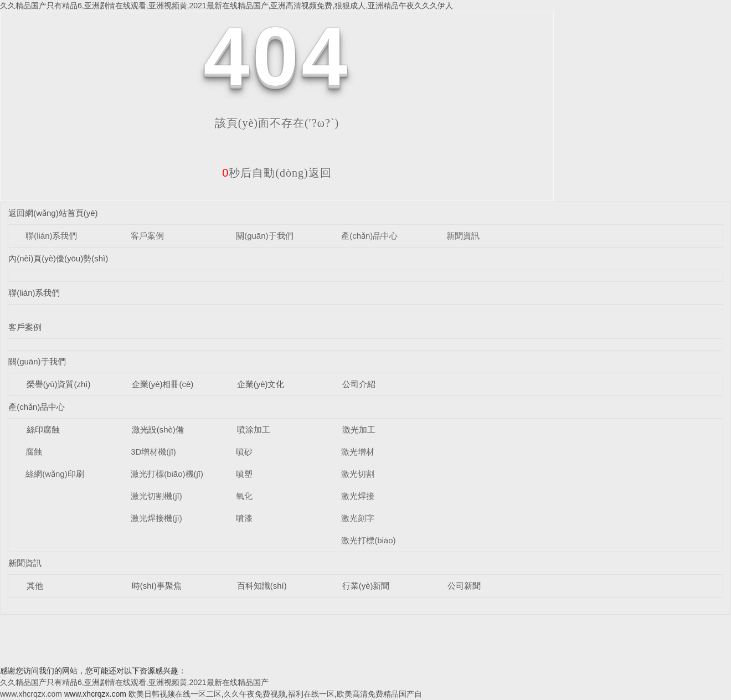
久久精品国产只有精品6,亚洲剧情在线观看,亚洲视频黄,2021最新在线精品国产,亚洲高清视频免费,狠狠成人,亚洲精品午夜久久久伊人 (226, 6)
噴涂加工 (254, 429)
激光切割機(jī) (156, 496)
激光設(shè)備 (158, 429)
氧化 (244, 496)
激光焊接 (358, 496)
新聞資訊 (463, 236)
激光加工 (359, 429)
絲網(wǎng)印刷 (55, 474)
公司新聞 (464, 586)
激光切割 (358, 474)
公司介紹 (359, 384)
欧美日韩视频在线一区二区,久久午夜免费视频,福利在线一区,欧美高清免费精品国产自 (275, 694)
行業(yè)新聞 (366, 586)
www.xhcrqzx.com (31, 694)
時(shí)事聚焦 (157, 586)
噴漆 (244, 518)
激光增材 (358, 452)
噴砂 (244, 452)
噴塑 (244, 474)
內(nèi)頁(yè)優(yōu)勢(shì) (58, 258)
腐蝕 (34, 452)
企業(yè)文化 (261, 384)
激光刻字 (358, 518)
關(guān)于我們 (264, 236)
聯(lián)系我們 (51, 236)
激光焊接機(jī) (156, 518)
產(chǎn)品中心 (369, 236)
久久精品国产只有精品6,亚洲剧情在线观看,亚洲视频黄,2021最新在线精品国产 (134, 682)
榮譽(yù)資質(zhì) (59, 384)
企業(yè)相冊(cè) (163, 384)
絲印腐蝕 (43, 429)
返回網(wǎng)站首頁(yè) (53, 213)
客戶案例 (147, 236)
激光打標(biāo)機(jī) (167, 474)
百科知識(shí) (262, 586)
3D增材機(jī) (153, 452)
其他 (35, 586)
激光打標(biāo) (368, 540)
